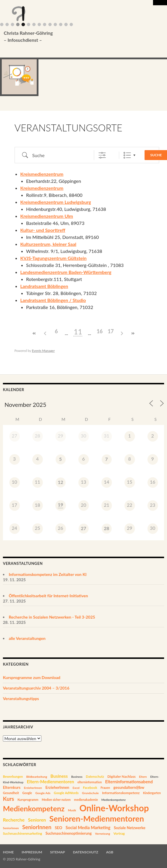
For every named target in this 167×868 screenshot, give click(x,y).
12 (60, 482)
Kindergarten (152, 793)
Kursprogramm (28, 800)
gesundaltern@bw (129, 787)
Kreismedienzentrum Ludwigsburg (56, 202)
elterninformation (90, 782)
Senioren (37, 820)
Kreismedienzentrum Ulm (47, 216)
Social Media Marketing (88, 828)
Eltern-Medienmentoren (50, 782)
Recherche (14, 820)
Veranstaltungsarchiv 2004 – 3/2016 (36, 688)
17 (111, 331)
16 (100, 331)
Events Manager (43, 351)
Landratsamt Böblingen (44, 286)
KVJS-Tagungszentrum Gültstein (53, 258)
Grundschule (90, 793)
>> (133, 333)
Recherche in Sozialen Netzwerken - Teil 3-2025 (52, 617)
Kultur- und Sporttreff (43, 230)
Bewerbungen (13, 776)
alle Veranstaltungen (27, 638)
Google (27, 793)
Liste (127, 155)
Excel (76, 788)
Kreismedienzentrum (42, 174)
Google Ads (43, 793)
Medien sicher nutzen (56, 800)
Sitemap (58, 852)
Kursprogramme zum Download (32, 677)
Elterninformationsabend (129, 782)
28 (107, 528)
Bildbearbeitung (37, 777)
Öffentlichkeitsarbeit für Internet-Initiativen (48, 596)
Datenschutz (95, 776)
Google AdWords (66, 793)
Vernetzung (103, 834)
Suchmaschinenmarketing (22, 833)
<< (34, 333)
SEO (58, 828)
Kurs (8, 799)
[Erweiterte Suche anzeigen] (102, 155)
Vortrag (119, 833)
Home (8, 852)
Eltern (143, 777)
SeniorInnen (11, 828)
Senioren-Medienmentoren (97, 818)
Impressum (32, 852)
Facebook (90, 788)
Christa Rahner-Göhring (75, 37)
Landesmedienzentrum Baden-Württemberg (66, 272)
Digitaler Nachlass (122, 776)
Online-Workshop (114, 808)
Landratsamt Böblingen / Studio (53, 300)
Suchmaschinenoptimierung (69, 833)
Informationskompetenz (121, 793)
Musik (72, 810)
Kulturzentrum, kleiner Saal (48, 244)
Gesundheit (11, 793)
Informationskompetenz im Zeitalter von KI (48, 574)
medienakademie (86, 800)
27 (83, 528)
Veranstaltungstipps (21, 698)
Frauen (105, 788)
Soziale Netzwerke (129, 828)
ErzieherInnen (33, 788)
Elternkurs (12, 787)
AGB (110, 852)
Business (59, 776)
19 (60, 505)
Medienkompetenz (114, 800)
